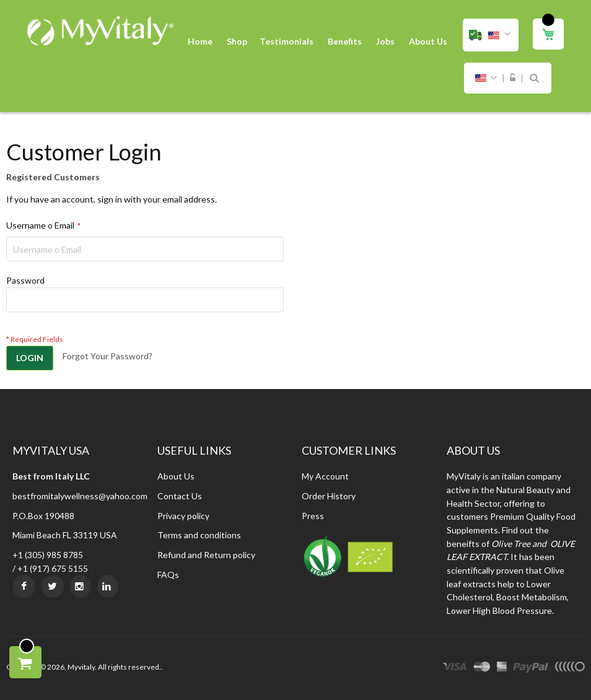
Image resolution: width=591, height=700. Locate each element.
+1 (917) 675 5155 (53, 568)
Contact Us (180, 496)
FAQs (168, 575)
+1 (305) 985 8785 (48, 555)
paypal (531, 668)
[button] (491, 35)
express (502, 668)
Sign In (513, 78)
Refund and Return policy (206, 555)
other (570, 668)
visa (455, 668)
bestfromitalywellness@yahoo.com (80, 496)
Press (313, 516)
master (482, 668)
